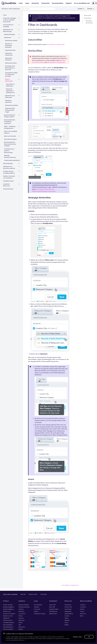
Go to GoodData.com (82, 3)
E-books (67, 616)
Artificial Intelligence (8, 609)
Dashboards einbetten (12, 105)
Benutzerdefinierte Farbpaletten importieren (10, 122)
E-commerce (22, 614)
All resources (68, 605)
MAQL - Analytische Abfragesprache (10, 127)
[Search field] (39, 9)
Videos (66, 618)
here (64, 16)
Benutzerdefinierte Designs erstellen (10, 116)
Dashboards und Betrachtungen (8, 30)
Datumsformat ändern (10, 139)
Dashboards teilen (10, 50)
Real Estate (22, 620)
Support (69, 3)
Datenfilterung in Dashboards (10, 97)
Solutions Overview (24, 605)
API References (53, 611)
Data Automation (8, 620)
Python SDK (52, 605)
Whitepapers (68, 611)
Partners (82, 609)
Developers (53, 601)
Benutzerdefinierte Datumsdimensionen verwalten (10, 144)
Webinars (67, 620)
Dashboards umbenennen (9, 54)
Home (5, 15)
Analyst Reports (69, 614)
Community (45, 3)
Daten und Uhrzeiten (10, 136)
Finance (21, 616)
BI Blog (67, 625)
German (91, 9)
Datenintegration (8, 163)
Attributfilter (88, 18)
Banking (21, 629)
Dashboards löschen (11, 63)
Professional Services (24, 607)
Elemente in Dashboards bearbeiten (9, 45)
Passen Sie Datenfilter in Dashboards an (10, 91)
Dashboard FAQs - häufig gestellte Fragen (10, 110)
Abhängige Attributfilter (89, 22)
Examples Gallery (54, 609)
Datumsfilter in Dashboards (10, 85)
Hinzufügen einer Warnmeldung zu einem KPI (10, 68)
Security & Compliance (9, 614)
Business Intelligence (9, 607)
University (35, 3)
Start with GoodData (10, 594)
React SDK (52, 607)
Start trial (23, 594)
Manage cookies (77, 637)
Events (66, 623)
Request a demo (33, 594)
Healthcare (21, 611)
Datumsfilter (88, 15)
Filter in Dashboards (9, 80)
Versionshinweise (8, 189)
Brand (82, 616)
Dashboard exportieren (8, 101)
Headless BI (6, 618)
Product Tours (68, 607)
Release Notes (53, 614)
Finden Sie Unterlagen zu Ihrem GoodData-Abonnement (10, 20)
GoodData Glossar (8, 181)
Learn (27, 3)
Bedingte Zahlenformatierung (10, 156)
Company (83, 605)
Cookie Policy (59, 638)
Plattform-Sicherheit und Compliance (9, 177)
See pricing (44, 594)
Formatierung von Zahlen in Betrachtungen (9, 151)
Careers (82, 611)
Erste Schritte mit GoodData (8, 26)
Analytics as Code (8, 616)
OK (89, 637)
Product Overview (8, 605)
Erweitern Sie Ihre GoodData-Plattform (9, 172)
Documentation (58, 3)
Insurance (21, 618)
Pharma (21, 623)
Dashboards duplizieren (9, 59)
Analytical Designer (10, 34)
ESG (20, 625)
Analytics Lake (7, 611)
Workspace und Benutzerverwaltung (9, 167)
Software (21, 609)
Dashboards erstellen (11, 41)
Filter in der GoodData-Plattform (11, 132)
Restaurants (22, 627)
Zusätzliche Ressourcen (7, 185)
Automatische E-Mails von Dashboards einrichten (11, 74)
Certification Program (40, 614)
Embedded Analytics (9, 623)
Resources (68, 601)
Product (6, 601)
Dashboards (8, 38)
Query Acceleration (8, 629)
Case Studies (68, 609)
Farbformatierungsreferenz (12, 160)
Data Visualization (8, 625)
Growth (81, 9)
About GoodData (86, 601)
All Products (5, 9)
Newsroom (83, 614)
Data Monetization (8, 627)
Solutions (22, 601)
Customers (83, 607)
